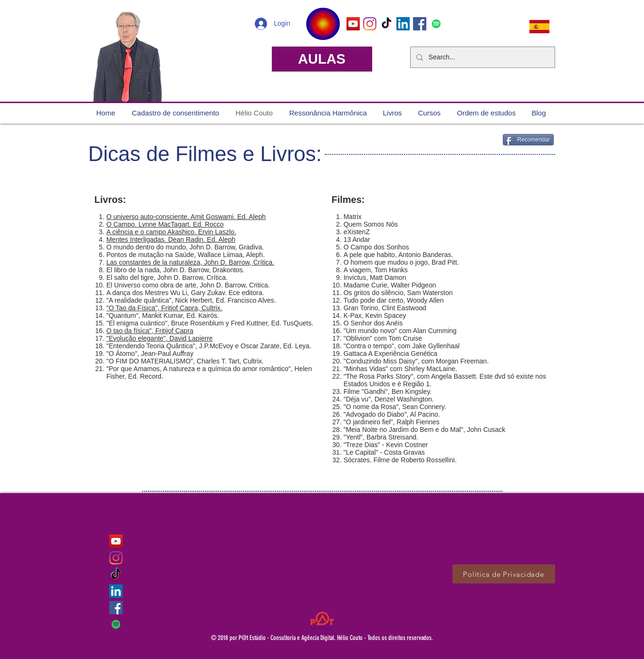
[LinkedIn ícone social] (403, 24)
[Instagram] (370, 24)
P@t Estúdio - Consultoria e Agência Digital (286, 638)
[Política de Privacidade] (504, 574)
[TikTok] (386, 24)
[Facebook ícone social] (420, 24)
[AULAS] (322, 59)
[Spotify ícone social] (436, 24)
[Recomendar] (529, 140)
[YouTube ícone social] (353, 24)
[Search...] (482, 57)
